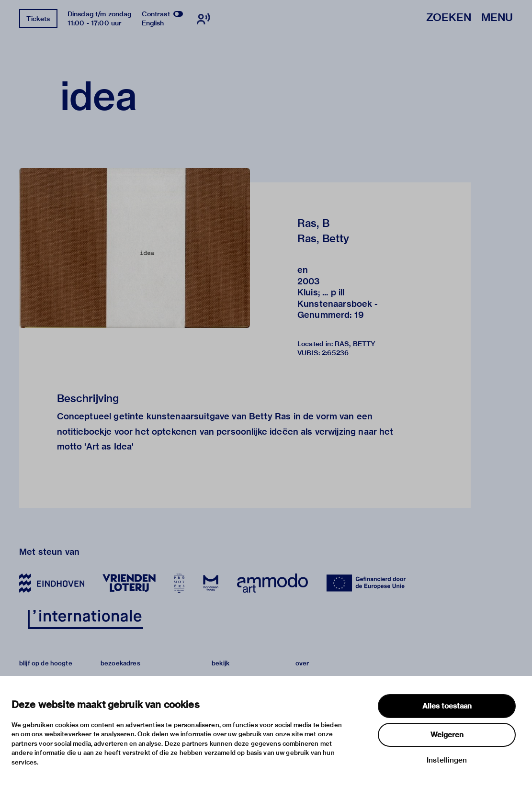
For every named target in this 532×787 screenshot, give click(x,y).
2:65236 (335, 353)
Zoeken (449, 18)
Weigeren (447, 735)
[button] (135, 248)
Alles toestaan (447, 706)
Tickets (38, 19)
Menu (497, 18)
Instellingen (447, 760)
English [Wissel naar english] (153, 23)
